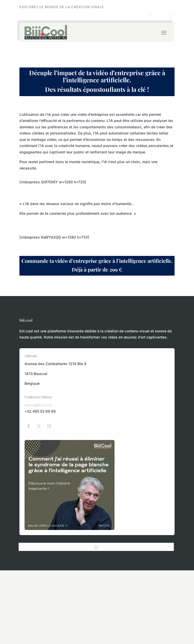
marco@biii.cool (38, 405)
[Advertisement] (97, 606)
